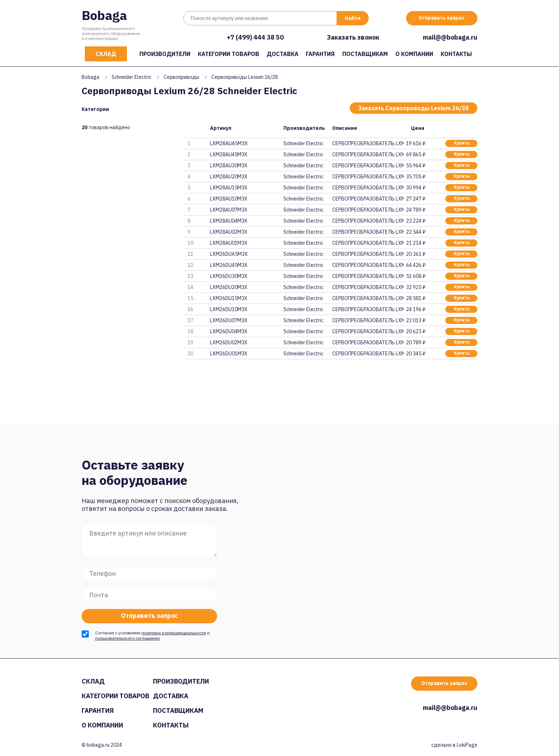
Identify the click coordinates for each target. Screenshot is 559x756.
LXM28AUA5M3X (229, 143)
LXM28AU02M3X (229, 232)
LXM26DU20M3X (229, 287)
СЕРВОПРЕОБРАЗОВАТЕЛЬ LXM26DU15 (368, 298)
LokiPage (467, 745)
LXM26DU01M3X (229, 354)
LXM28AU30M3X (229, 166)
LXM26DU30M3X (229, 276)
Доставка (283, 54)
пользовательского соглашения (127, 638)
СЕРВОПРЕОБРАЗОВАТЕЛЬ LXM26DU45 (368, 265)
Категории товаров (229, 54)
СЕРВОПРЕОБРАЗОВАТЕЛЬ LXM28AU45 (368, 154)
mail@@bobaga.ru (450, 37)
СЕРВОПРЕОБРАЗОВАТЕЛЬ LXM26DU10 (368, 309)
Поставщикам (365, 54)
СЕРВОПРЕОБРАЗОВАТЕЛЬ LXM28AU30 (368, 166)
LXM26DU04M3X (229, 331)
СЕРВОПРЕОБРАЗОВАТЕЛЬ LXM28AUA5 (368, 143)
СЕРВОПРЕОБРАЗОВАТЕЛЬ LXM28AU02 (368, 232)
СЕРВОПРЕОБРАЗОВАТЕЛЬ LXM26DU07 (368, 320)
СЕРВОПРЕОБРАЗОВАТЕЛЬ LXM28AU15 (368, 188)
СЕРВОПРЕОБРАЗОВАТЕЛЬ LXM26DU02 (368, 343)
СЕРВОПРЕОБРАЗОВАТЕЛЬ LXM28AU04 (368, 221)
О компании (414, 54)
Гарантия (320, 54)
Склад (106, 54)
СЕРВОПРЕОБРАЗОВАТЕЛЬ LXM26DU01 (368, 354)
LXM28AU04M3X (229, 221)
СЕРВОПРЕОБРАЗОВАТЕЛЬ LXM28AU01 (368, 243)
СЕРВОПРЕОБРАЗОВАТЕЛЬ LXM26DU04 (368, 331)
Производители (165, 54)
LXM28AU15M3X (229, 188)
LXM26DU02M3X (229, 343)
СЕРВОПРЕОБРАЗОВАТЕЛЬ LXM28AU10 (368, 199)
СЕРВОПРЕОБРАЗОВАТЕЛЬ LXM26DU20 (368, 287)
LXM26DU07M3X (229, 320)
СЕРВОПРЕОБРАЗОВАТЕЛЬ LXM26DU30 (368, 276)
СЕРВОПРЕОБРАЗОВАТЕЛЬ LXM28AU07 (368, 210)
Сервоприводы (181, 77)
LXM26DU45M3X (229, 265)
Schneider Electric (132, 77)
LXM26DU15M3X (229, 298)
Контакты (456, 54)
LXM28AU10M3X (229, 199)
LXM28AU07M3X (229, 210)
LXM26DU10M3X (229, 309)
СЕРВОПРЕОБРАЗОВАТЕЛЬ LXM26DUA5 (368, 254)
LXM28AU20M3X (229, 177)
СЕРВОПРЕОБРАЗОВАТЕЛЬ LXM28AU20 (368, 177)
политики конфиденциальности (174, 633)
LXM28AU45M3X (229, 154)
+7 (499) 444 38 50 (255, 37)
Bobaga (104, 15)
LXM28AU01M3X (229, 243)
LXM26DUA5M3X (229, 254)
